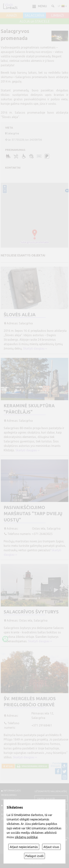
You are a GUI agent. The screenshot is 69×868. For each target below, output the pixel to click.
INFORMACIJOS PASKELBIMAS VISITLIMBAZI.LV (11, 795)
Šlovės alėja (20, 315)
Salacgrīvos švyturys (31, 612)
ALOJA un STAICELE (35, 21)
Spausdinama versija (34, 766)
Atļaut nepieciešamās (24, 847)
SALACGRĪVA (34, 16)
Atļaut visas (51, 847)
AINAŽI (11, 16)
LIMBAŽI (57, 16)
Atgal (9, 766)
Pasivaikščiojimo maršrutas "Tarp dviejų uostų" (33, 514)
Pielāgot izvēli (34, 856)
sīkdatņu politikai (26, 837)
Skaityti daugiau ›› (35, 348)
